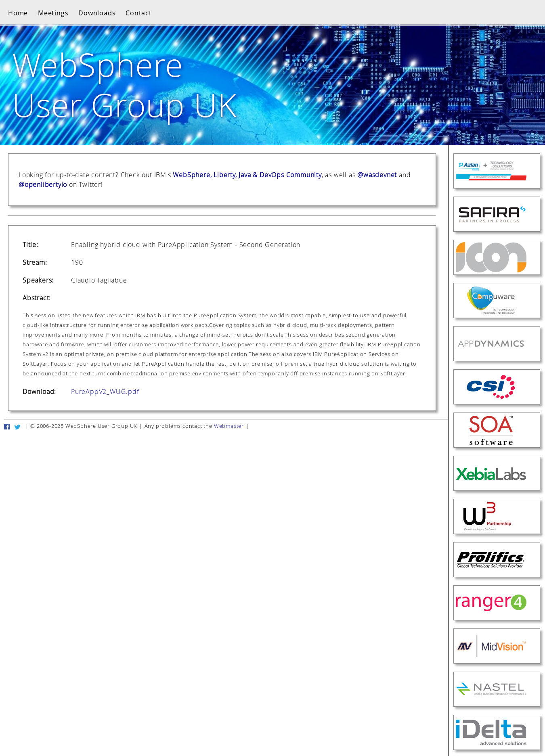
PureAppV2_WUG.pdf (105, 392)
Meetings (53, 13)
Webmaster (229, 426)
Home (18, 13)
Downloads (97, 13)
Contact (139, 13)
